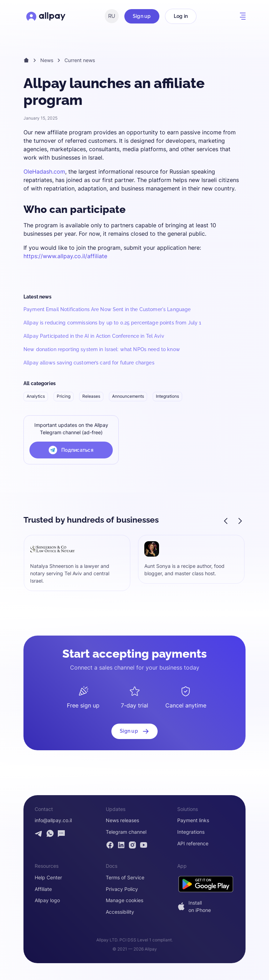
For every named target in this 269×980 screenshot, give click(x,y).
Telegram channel (126, 832)
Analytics (36, 396)
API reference (193, 844)
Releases (91, 396)
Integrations (167, 396)
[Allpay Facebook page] (110, 845)
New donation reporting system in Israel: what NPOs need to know (102, 349)
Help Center (48, 878)
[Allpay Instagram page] (132, 845)
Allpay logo (47, 900)
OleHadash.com (44, 172)
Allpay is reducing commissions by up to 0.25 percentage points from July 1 (112, 323)
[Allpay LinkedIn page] (121, 845)
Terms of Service (125, 878)
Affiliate (43, 889)
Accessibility (120, 912)
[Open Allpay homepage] (46, 16)
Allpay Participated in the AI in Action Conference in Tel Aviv (94, 336)
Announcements (128, 396)
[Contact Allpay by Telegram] (39, 833)
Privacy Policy (122, 889)
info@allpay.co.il (53, 820)
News (47, 60)
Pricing (64, 396)
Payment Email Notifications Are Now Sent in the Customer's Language (107, 309)
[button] (243, 16)
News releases (122, 820)
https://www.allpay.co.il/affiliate (65, 256)
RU (112, 16)
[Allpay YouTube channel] (144, 845)
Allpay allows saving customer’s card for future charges (89, 363)
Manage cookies (125, 900)
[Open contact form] (61, 833)
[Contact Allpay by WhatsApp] (50, 833)
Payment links (193, 820)
